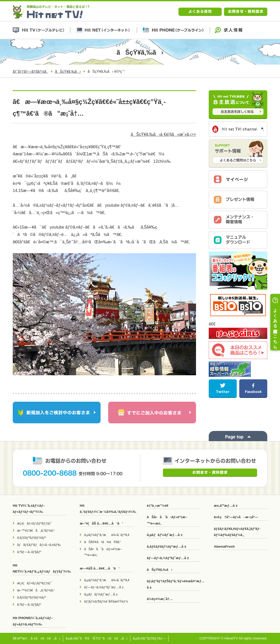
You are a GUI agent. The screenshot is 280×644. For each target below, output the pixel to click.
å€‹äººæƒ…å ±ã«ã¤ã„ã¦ (37, 638)
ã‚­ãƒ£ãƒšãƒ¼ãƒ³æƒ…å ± (167, 546)
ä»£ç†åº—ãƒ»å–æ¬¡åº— (236, 517)
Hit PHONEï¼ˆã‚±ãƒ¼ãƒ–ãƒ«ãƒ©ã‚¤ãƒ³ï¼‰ (33, 621)
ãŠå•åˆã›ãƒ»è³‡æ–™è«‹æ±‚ (103, 552)
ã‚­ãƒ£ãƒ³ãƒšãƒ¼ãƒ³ (32, 538)
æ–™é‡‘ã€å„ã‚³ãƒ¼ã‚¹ (36, 530)
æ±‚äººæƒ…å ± (226, 506)
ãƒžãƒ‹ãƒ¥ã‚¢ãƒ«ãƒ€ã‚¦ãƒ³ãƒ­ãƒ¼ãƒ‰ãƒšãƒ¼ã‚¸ (237, 532)
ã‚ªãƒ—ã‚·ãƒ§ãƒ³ (29, 552)
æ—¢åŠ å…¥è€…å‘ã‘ (100, 568)
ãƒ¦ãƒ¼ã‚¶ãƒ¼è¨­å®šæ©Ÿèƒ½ (106, 601)
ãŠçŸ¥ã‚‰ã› (68, 71)
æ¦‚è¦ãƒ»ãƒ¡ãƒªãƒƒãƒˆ (34, 523)
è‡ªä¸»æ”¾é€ (159, 506)
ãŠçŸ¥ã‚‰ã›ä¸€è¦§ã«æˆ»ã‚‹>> (163, 134)
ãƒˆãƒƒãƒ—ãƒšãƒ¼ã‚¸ (30, 71)
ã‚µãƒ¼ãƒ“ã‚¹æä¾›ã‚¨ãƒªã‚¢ (107, 535)
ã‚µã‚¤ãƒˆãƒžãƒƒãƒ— (149, 638)
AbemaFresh (224, 546)
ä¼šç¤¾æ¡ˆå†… (160, 599)
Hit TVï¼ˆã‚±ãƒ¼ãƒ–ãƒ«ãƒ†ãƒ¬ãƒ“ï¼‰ (29, 509)
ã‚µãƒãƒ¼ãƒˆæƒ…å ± (101, 594)
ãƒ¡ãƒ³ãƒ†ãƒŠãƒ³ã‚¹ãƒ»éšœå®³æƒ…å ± (174, 584)
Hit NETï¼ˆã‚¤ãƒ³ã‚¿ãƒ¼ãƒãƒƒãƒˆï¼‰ (39, 568)
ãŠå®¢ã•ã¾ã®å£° (102, 542)
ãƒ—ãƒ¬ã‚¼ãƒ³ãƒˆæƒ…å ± (104, 587)
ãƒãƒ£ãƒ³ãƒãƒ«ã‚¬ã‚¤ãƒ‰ (39, 545)
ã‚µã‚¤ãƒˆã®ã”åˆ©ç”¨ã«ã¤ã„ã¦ (97, 638)
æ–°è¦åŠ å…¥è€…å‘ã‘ (101, 523)
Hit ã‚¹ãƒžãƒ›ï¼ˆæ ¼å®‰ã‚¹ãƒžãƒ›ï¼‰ (106, 509)
